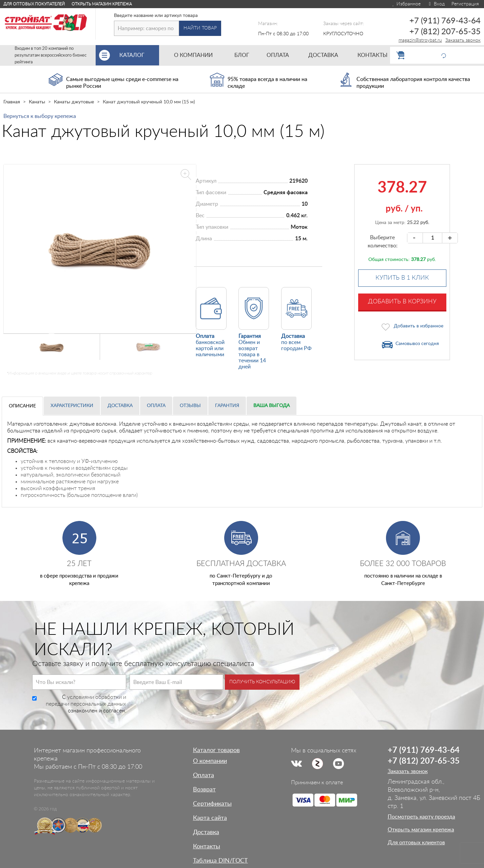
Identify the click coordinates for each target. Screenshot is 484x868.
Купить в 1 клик (402, 278)
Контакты (207, 847)
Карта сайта (210, 818)
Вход (436, 4)
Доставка (120, 406)
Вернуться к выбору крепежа (40, 116)
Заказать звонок (463, 40)
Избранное (406, 4)
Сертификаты (212, 804)
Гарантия (227, 406)
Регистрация (465, 4)
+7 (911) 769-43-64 (445, 21)
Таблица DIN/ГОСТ (220, 861)
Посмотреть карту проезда (421, 817)
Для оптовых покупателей (34, 4)
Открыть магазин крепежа (102, 4)
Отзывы (190, 406)
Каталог (139, 55)
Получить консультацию (262, 682)
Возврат (204, 790)
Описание (22, 406)
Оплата (156, 406)
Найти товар (200, 28)
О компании (210, 761)
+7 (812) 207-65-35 (445, 32)
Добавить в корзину (402, 302)
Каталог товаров (216, 750)
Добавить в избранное (419, 326)
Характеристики (72, 406)
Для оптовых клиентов (416, 843)
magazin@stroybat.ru (420, 40)
